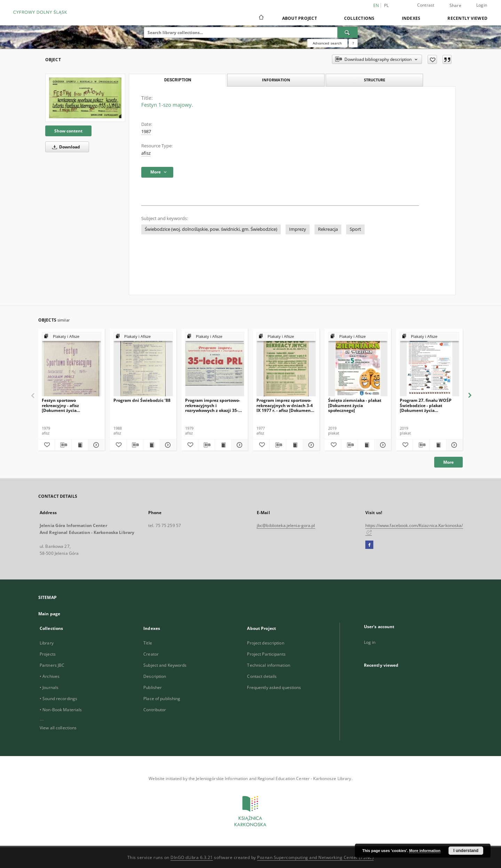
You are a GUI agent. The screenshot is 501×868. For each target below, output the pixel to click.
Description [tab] (178, 80)
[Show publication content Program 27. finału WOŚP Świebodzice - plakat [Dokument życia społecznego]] (438, 445)
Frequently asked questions (274, 687)
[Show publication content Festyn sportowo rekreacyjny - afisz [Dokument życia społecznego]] (80, 445)
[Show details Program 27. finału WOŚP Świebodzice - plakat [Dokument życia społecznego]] (454, 445)
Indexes (411, 18)
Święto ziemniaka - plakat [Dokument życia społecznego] (355, 405)
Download (65, 147)
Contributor (155, 710)
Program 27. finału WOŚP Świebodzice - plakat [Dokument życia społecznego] (426, 405)
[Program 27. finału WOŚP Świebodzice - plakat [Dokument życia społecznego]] (430, 364)
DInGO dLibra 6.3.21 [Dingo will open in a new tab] (192, 857)
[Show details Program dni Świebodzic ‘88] (167, 445)
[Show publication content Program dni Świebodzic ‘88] (152, 445)
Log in (370, 642)
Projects (48, 654)
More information (425, 851)
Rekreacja (328, 229)
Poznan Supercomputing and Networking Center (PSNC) (315, 857)
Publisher (153, 687)
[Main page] (261, 18)
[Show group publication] (71, 337)
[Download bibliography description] (63, 445)
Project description (265, 643)
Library (47, 643)
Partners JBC (52, 665)
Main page (49, 614)
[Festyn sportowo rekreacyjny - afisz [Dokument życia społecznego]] (71, 364)
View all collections (58, 728)
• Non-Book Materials (61, 710)
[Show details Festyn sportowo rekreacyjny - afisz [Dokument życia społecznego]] (96, 445)
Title (148, 643)
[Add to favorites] (432, 59)
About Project (300, 18)
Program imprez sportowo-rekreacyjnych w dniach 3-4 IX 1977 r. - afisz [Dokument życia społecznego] (285, 405)
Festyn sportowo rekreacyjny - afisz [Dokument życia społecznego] (60, 405)
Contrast (426, 5)
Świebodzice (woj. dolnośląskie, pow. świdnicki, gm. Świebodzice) (211, 229)
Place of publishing (162, 699)
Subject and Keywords (165, 665)
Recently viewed (467, 18)
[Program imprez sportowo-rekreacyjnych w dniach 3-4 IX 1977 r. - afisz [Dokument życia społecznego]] (286, 364)
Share (455, 6)
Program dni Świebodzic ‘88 (142, 400)
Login (482, 5)
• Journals (49, 687)
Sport (355, 229)
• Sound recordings (58, 699)
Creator (151, 654)
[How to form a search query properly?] (353, 43)
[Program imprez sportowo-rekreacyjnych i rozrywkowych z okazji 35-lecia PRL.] (215, 364)
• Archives (50, 676)
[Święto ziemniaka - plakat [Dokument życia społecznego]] (358, 364)
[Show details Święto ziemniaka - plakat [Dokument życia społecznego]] (382, 445)
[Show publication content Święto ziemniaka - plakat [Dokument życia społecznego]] (366, 445)
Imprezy (298, 229)
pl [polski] (387, 5)
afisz (146, 153)
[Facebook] (369, 545)
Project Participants (266, 654)
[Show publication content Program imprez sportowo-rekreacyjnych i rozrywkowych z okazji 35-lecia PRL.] (223, 445)
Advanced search (327, 43)
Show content (68, 131)
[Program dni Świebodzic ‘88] (143, 364)
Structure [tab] (375, 80)
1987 (146, 132)
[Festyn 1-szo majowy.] (85, 98)
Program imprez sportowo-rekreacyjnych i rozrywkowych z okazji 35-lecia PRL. (213, 405)
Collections (359, 18)
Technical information (269, 665)
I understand (466, 851)
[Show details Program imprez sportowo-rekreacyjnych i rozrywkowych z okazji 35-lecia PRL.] (239, 445)
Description (155, 676)
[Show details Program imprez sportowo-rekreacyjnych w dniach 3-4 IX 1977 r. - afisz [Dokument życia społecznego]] (310, 445)
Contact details (262, 676)
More (448, 462)
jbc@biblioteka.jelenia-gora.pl (286, 525)
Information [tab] (276, 80)
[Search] (348, 32)
